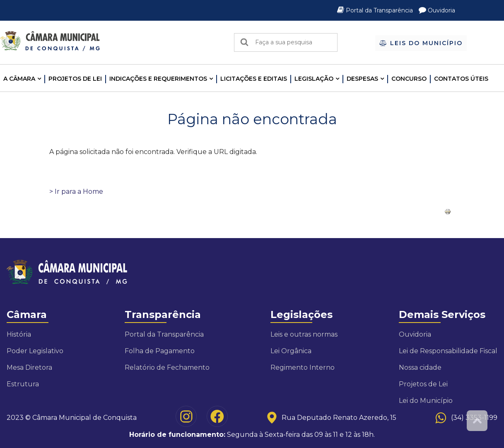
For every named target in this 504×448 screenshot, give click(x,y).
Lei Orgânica (291, 351)
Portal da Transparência (376, 10)
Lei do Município (426, 401)
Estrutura (23, 384)
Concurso (409, 79)
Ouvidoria (437, 10)
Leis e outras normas (304, 334)
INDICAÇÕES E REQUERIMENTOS (158, 79)
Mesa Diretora (29, 367)
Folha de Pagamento (160, 351)
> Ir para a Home (76, 191)
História (19, 334)
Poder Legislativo (35, 351)
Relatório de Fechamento (167, 367)
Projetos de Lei (75, 79)
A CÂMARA (19, 79)
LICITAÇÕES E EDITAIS (254, 79)
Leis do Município (421, 43)
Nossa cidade (420, 367)
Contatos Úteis (461, 79)
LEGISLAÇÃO (314, 79)
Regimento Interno (303, 367)
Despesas (362, 79)
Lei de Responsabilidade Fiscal (448, 351)
